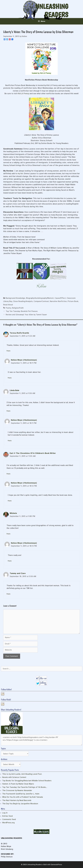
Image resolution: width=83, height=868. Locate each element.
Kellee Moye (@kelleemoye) (24, 360)
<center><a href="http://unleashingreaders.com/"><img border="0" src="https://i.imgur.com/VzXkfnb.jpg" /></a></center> (42, 740)
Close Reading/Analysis (23, 301)
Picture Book (73, 301)
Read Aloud (8, 305)
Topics (3, 749)
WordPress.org (8, 823)
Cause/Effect (60, 298)
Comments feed (9, 819)
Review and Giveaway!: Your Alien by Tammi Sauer (26, 315)
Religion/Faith (18, 308)
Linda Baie (14, 390)
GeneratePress (56, 865)
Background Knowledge (15, 298)
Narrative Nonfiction (58, 301)
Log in (5, 813)
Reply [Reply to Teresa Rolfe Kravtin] (8, 351)
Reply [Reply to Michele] (8, 534)
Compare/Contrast (41, 301)
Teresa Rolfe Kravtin (19, 333)
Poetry (8, 308)
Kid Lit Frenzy (23, 94)
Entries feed (7, 816)
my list (20, 174)
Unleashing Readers (52, 11)
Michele (13, 513)
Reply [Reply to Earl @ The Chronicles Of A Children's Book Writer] (8, 474)
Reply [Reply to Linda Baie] (8, 411)
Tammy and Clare (18, 573)
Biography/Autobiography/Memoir (40, 298)
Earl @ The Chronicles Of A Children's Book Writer (33, 453)
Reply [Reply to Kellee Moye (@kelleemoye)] (10, 378)
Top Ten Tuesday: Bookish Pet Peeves (22, 311)
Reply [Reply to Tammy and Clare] (8, 594)
